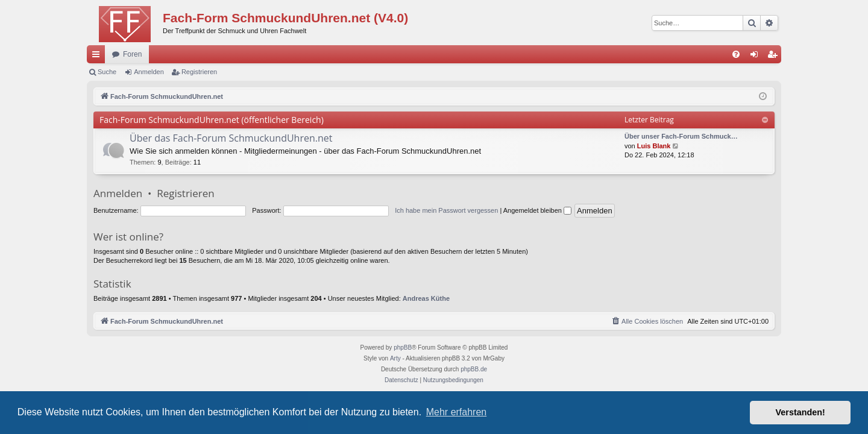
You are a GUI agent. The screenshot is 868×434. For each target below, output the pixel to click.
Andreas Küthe (426, 298)
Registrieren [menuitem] (775, 57)
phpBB (403, 348)
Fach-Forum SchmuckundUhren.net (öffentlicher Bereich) (212, 120)
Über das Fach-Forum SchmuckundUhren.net (231, 138)
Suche (107, 72)
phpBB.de (474, 369)
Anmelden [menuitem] (757, 57)
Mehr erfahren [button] (457, 412)
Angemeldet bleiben (537, 210)
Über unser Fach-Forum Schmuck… (681, 136)
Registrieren (199, 72)
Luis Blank (654, 146)
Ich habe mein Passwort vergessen (446, 210)
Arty (395, 358)
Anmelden (149, 72)
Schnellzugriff (98, 57)
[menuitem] (736, 54)
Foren (132, 54)
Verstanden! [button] (800, 412)
